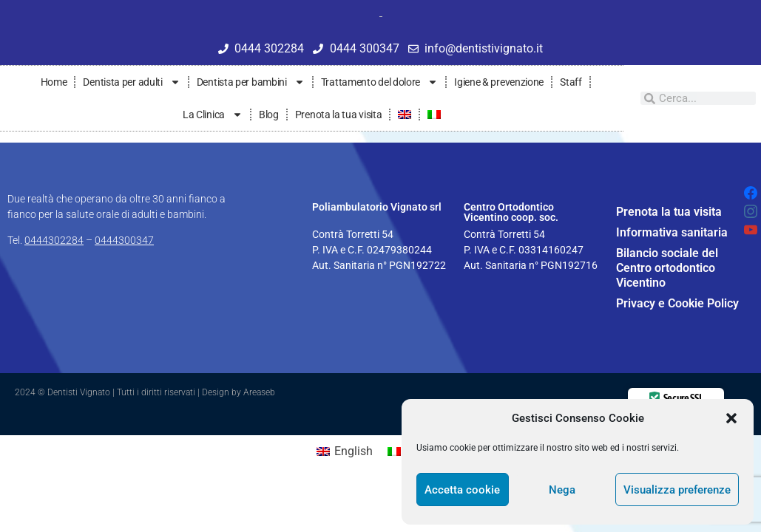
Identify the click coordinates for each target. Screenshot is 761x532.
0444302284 (54, 240)
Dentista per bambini (251, 82)
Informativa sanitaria (672, 232)
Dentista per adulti (131, 82)
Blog (269, 115)
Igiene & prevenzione (499, 82)
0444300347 (124, 240)
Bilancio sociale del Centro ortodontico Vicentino (667, 268)
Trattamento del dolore (379, 82)
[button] (731, 418)
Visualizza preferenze (677, 490)
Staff (571, 82)
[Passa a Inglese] (405, 115)
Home (54, 82)
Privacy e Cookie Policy (677, 303)
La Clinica (213, 115)
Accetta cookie (462, 490)
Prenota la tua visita (339, 115)
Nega (562, 490)
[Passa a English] (345, 451)
